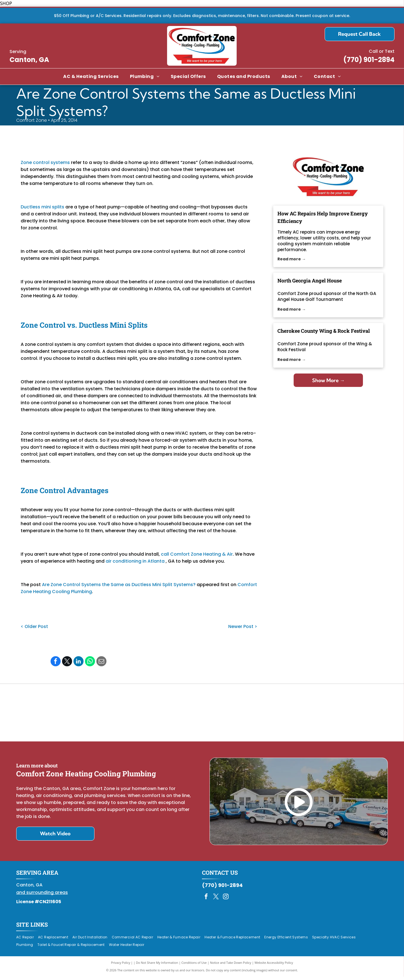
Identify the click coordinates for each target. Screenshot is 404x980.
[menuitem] (91, 77)
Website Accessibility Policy (274, 966)
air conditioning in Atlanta (135, 561)
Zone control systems (45, 162)
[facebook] (206, 901)
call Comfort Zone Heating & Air (197, 554)
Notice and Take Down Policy (231, 966)
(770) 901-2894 (369, 60)
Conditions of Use (194, 966)
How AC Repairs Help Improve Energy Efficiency (323, 217)
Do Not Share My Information (157, 966)
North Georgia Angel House (310, 280)
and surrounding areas (42, 896)
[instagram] (226, 901)
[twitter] (216, 901)
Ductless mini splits (42, 207)
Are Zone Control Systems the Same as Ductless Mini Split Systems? (119, 585)
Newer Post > (243, 626)
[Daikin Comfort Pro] (202, 714)
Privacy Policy (121, 966)
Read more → (292, 259)
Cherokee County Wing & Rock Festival (324, 331)
